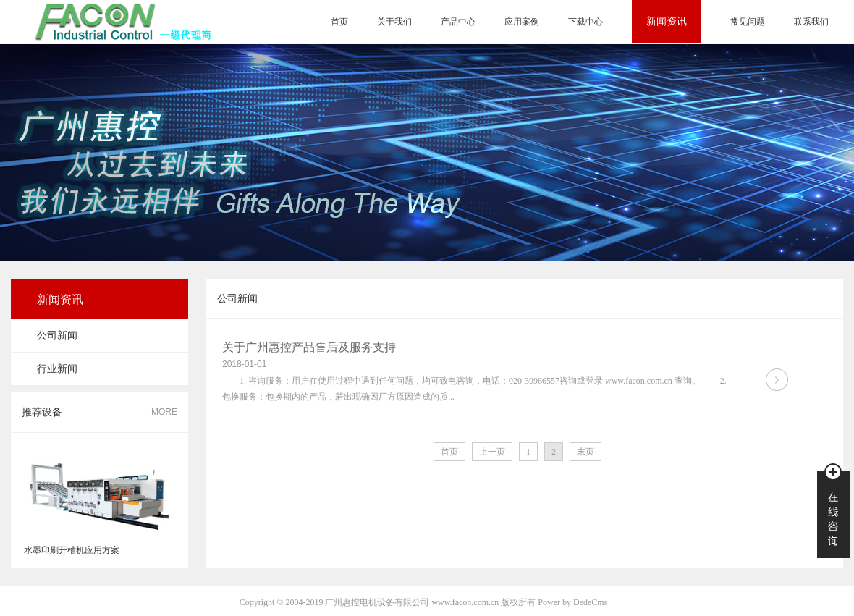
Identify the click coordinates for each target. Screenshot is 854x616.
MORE (164, 412)
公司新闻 (57, 336)
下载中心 (585, 22)
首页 (339, 22)
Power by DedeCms (572, 602)
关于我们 (394, 22)
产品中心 (458, 22)
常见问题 (748, 22)
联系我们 (811, 22)
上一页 (492, 452)
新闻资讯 (667, 21)
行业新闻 (57, 369)
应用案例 (522, 22)
